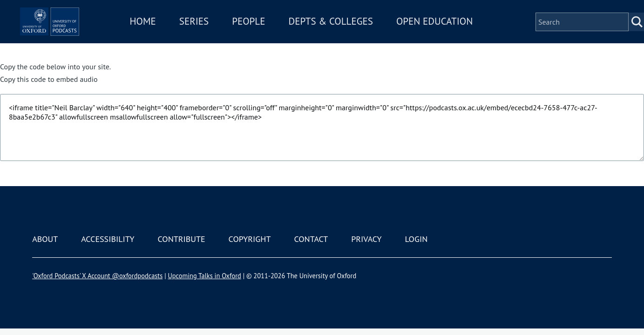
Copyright (250, 239)
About (45, 239)
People (279, 27)
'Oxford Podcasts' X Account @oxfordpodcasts (97, 276)
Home (173, 27)
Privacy (366, 239)
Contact (311, 239)
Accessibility (108, 239)
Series (224, 27)
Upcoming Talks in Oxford (204, 276)
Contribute (182, 239)
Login (416, 239)
